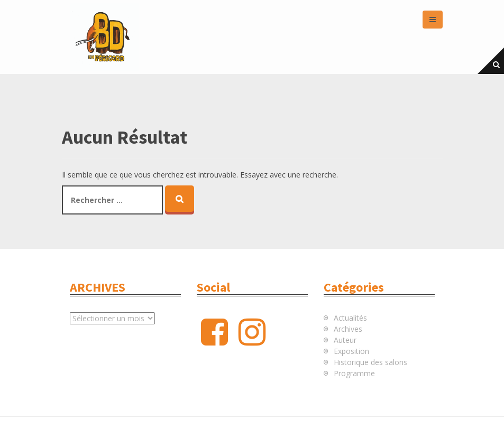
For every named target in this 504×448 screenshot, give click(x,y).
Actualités (350, 318)
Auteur (345, 340)
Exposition (351, 351)
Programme (354, 373)
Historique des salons (370, 362)
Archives (348, 329)
